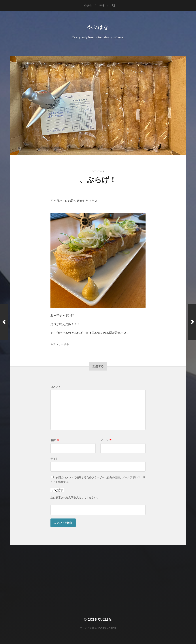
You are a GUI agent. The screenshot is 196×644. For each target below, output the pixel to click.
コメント (56, 387)
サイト (54, 459)
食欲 (67, 344)
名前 (55, 440)
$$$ (102, 5)
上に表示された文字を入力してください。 (75, 498)
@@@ (88, 5)
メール (106, 440)
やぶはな (98, 27)
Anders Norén (105, 628)
